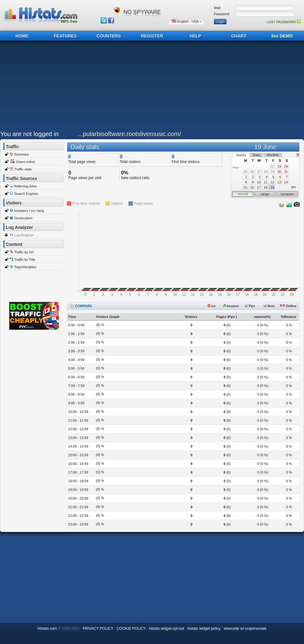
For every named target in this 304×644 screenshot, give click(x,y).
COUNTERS (109, 36)
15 (245, 187)
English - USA (187, 21)
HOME (22, 36)
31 (286, 172)
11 (266, 182)
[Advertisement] (119, 87)
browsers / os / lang (29, 211)
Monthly (273, 155)
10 (259, 182)
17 (259, 187)
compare (287, 194)
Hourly (241, 155)
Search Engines (26, 194)
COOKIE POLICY (131, 629)
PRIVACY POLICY (98, 629)
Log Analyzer (24, 235)
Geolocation (23, 218)
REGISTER (152, 36)
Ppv (250, 306)
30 (279, 172)
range (265, 194)
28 (266, 172)
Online (288, 306)
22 (272, 166)
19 (272, 187)
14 (286, 182)
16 (252, 187)
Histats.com (47, 629)
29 (272, 172)
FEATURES (65, 36)
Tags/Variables (25, 267)
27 (259, 172)
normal (243, 194)
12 (272, 182)
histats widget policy (204, 629)
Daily (257, 155)
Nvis (269, 306)
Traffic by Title (25, 260)
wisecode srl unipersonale (245, 629)
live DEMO (282, 36)
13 (279, 182)
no (212, 306)
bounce (231, 306)
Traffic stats (23, 169)
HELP (195, 36)
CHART (239, 36)
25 (245, 172)
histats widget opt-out (166, 629)
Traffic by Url (24, 252)
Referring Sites (26, 186)
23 (279, 166)
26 (252, 172)
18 (266, 187)
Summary (22, 154)
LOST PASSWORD (284, 22)
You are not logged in (29, 134)
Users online (26, 162)
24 (286, 166)
